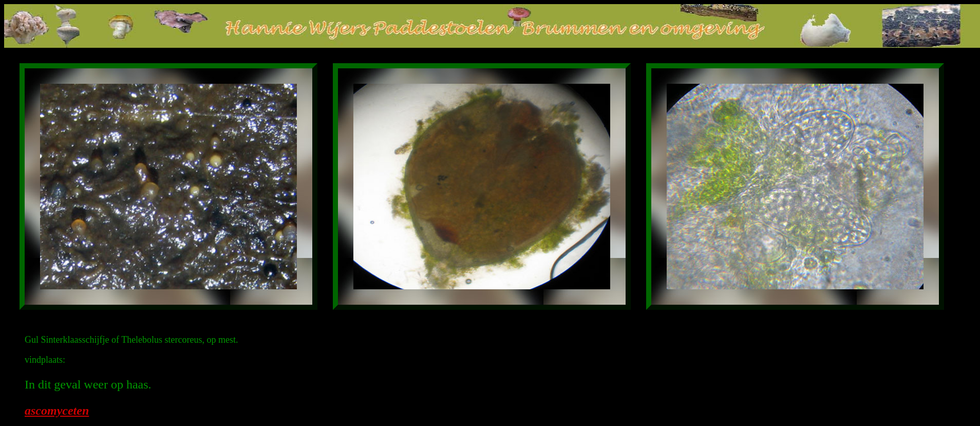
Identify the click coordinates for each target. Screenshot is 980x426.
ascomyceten (57, 411)
